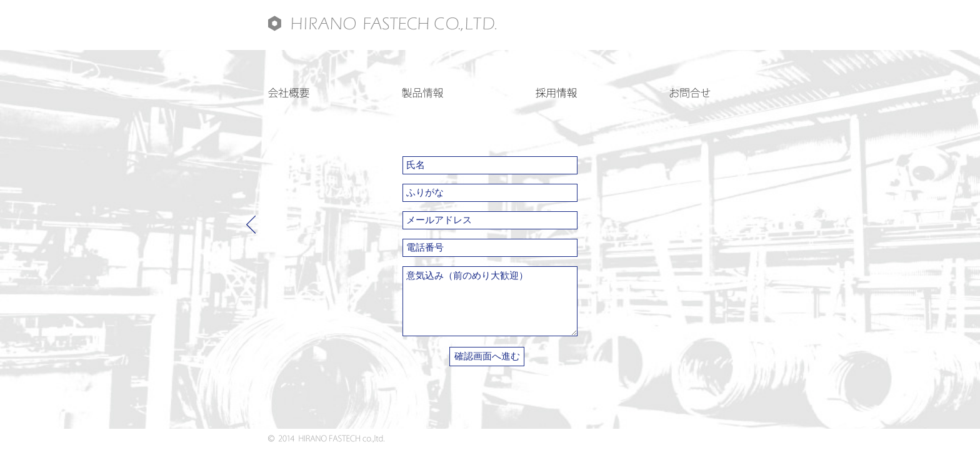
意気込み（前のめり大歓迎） (490, 301)
